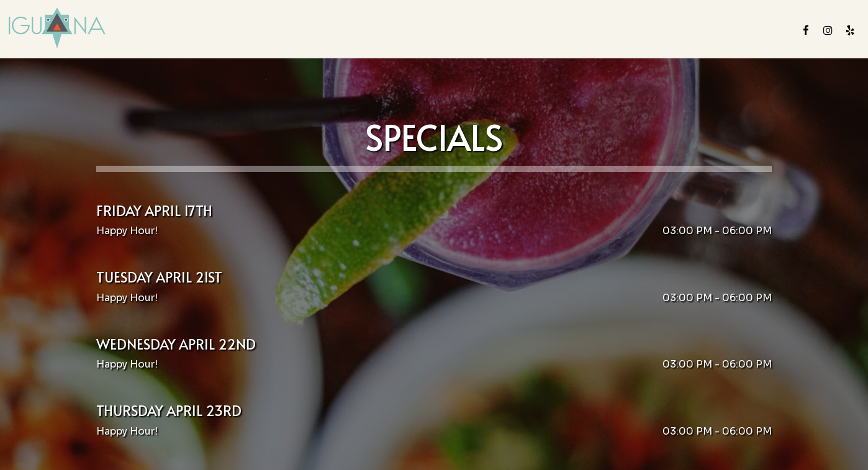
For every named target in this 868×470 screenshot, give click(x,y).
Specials (417, 31)
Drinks (367, 31)
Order (716, 31)
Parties (570, 31)
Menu (324, 31)
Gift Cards (626, 31)
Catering (472, 31)
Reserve (763, 31)
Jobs (676, 31)
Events (523, 31)
